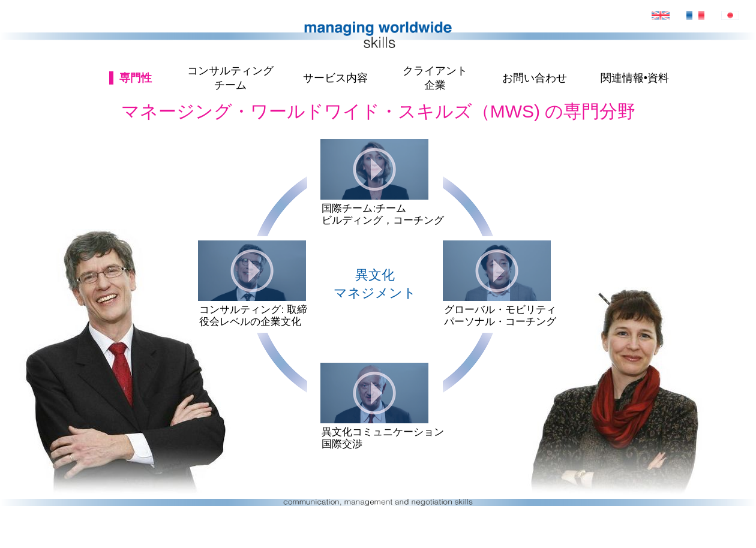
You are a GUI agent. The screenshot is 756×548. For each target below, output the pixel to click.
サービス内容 (335, 78)
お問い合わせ (535, 78)
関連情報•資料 (635, 78)
